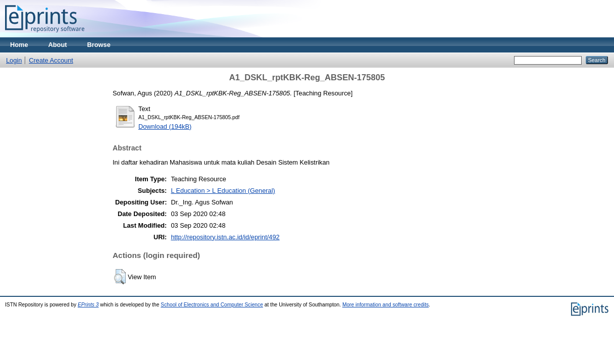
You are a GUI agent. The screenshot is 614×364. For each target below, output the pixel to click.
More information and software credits (386, 305)
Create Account (51, 60)
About (58, 45)
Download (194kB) (165, 126)
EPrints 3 (88, 305)
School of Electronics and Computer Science (212, 305)
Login (14, 60)
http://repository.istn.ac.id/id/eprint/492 (225, 237)
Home (19, 45)
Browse (99, 45)
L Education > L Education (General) (223, 191)
